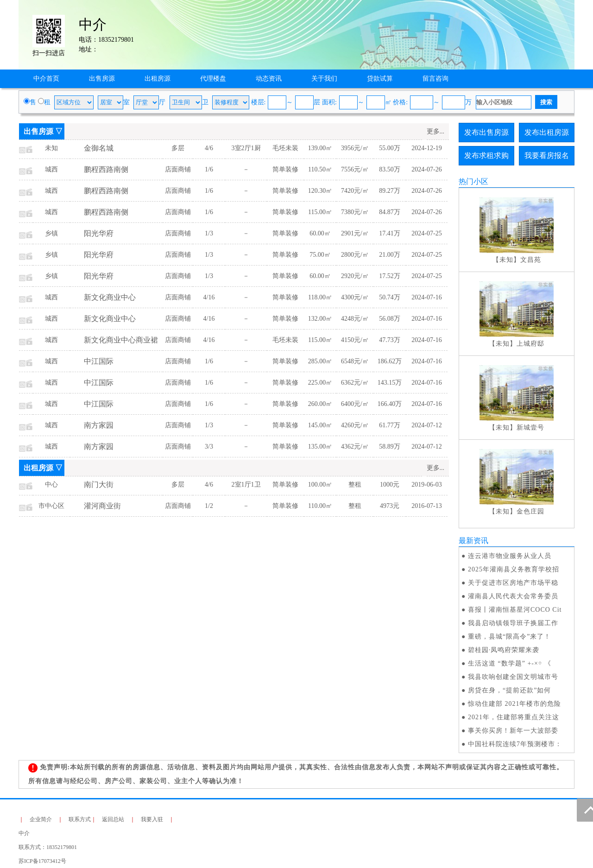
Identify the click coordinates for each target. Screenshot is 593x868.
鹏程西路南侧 (106, 169)
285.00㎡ (320, 361)
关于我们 (324, 79)
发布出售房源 (486, 132)
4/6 (209, 148)
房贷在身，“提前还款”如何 (509, 690)
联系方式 (80, 819)
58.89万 (390, 447)
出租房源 (158, 79)
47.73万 (390, 340)
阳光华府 (99, 233)
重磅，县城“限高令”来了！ (509, 637)
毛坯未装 (285, 148)
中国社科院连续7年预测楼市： (515, 744)
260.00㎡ (320, 404)
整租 (355, 485)
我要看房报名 (547, 155)
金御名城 (99, 148)
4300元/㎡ (355, 297)
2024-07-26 (426, 169)
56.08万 (390, 319)
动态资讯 (269, 79)
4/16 (209, 297)
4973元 (390, 506)
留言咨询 (435, 79)
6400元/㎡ (355, 404)
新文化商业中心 (110, 297)
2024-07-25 (426, 233)
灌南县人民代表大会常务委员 (513, 596)
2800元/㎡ (355, 255)
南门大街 (99, 485)
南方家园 (99, 425)
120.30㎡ (320, 191)
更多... (436, 131)
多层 (178, 148)
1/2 (209, 506)
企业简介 (41, 819)
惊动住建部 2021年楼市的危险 (515, 704)
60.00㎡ (320, 233)
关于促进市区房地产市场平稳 (513, 583)
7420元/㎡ (355, 191)
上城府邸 (530, 344)
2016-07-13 (426, 506)
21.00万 (390, 255)
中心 (51, 485)
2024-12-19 (426, 148)
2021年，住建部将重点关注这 (514, 717)
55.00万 (390, 148)
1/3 (209, 233)
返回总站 (113, 819)
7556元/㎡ (355, 169)
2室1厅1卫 (246, 485)
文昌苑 (531, 260)
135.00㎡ (320, 447)
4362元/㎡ (355, 447)
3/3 (209, 447)
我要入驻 (152, 819)
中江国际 (99, 361)
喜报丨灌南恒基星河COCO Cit (515, 610)
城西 (51, 169)
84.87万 (390, 212)
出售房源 (102, 79)
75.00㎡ (320, 255)
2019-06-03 (426, 485)
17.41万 (390, 233)
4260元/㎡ (355, 425)
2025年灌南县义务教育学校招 (514, 569)
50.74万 (390, 297)
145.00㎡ (320, 425)
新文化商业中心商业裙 (121, 340)
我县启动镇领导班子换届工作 (513, 623)
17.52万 (390, 276)
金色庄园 (530, 511)
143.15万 (390, 383)
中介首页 (46, 79)
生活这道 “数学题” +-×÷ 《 (510, 663)
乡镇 (51, 233)
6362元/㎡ (355, 383)
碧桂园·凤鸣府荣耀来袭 (504, 650)
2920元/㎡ (355, 276)
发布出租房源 (547, 132)
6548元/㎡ (355, 361)
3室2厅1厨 (246, 148)
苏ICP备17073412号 (42, 861)
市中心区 (51, 506)
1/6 (209, 169)
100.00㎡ (320, 485)
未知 (51, 148)
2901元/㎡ (355, 233)
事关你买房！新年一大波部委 (513, 731)
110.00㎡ (320, 506)
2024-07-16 (426, 297)
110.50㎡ (320, 169)
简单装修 (285, 169)
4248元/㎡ (355, 319)
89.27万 (390, 191)
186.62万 (390, 361)
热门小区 (473, 181)
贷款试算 (380, 79)
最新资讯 (473, 541)
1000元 (390, 485)
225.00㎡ (320, 383)
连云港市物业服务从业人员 (510, 556)
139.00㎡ (320, 148)
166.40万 (390, 404)
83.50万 (390, 169)
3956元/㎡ (355, 148)
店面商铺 (178, 169)
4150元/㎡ (355, 340)
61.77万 (390, 425)
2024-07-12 (426, 425)
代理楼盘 (213, 79)
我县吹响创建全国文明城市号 (513, 677)
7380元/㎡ (355, 212)
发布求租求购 (486, 155)
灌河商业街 (102, 506)
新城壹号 (530, 428)
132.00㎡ (320, 319)
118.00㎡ (320, 297)
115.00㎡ (320, 212)
